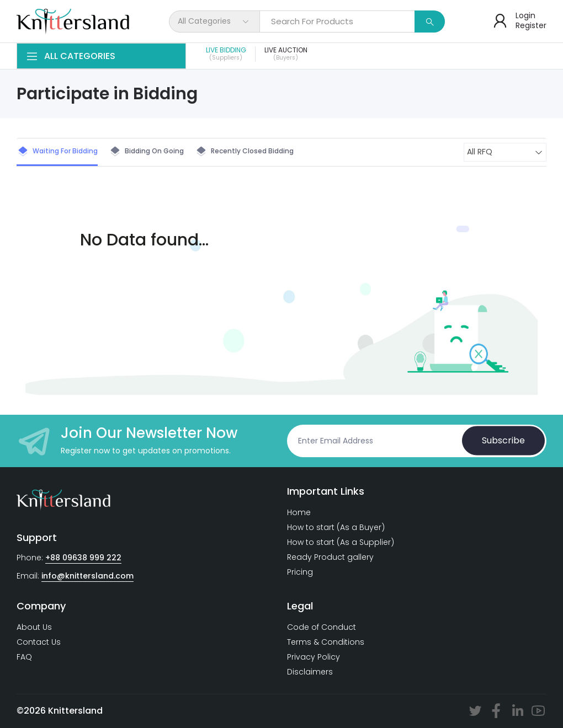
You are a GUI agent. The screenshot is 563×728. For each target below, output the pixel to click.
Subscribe (503, 440)
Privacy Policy (314, 657)
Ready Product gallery (330, 557)
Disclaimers (310, 672)
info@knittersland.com (87, 576)
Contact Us (39, 642)
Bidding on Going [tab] (146, 151)
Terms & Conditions (326, 642)
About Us (34, 627)
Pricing (300, 572)
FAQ (24, 657)
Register (531, 25)
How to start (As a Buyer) (336, 527)
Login (525, 15)
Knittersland (75, 711)
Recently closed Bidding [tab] (244, 151)
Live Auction (286, 54)
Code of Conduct (322, 627)
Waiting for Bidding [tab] (57, 151)
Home (299, 512)
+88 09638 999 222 (83, 558)
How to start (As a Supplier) (341, 542)
